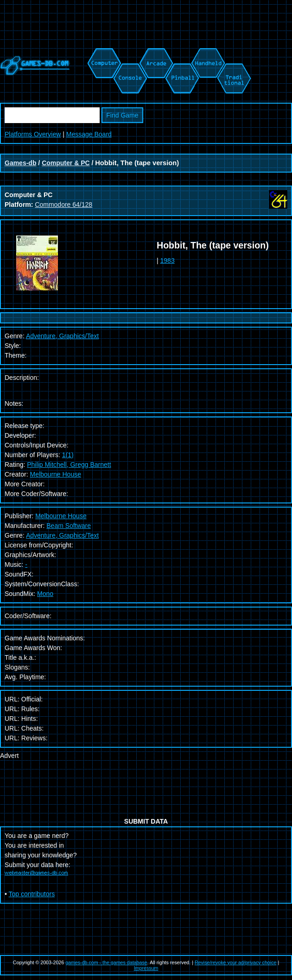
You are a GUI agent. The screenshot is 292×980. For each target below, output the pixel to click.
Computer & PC (66, 163)
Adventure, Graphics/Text (62, 535)
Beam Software (69, 526)
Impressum (146, 968)
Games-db (20, 163)
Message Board (89, 134)
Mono (45, 594)
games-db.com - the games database (106, 962)
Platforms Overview (33, 134)
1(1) (68, 455)
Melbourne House (55, 474)
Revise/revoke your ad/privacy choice (236, 962)
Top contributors (32, 894)
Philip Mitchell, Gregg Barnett (69, 465)
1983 (168, 261)
